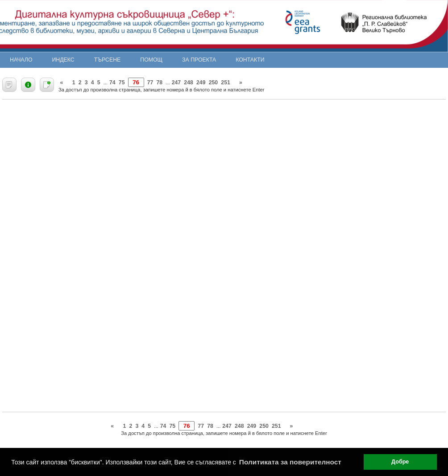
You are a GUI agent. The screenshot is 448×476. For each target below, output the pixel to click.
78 (160, 83)
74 (112, 83)
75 (122, 83)
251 (226, 83)
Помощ (151, 60)
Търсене (108, 60)
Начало (21, 60)
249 (201, 83)
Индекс (63, 60)
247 (176, 83)
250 (214, 83)
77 (150, 83)
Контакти (250, 60)
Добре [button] (400, 462)
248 (189, 83)
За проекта (199, 60)
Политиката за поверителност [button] (290, 462)
